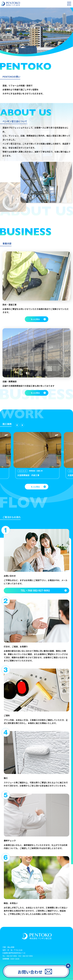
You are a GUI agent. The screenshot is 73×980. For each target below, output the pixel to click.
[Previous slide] (17, 425)
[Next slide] (22, 425)
